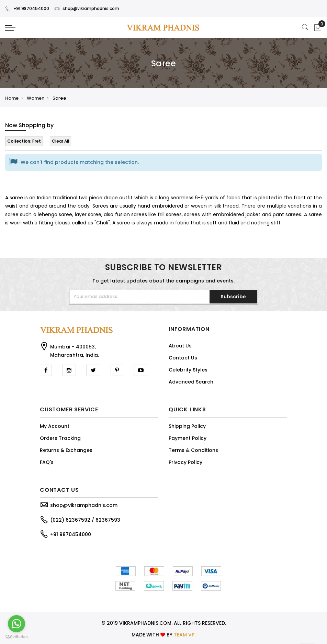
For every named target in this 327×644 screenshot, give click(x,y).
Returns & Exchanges (66, 450)
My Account (55, 426)
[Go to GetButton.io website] (16, 637)
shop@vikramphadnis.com (87, 8)
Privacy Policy (185, 462)
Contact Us (183, 358)
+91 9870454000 (27, 8)
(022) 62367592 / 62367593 (85, 520)
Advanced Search (191, 382)
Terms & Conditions (193, 450)
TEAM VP (184, 635)
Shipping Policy (187, 426)
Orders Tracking (60, 438)
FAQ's (47, 462)
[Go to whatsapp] (16, 624)
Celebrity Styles (188, 370)
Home (12, 98)
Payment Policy (188, 438)
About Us (180, 346)
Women (36, 98)
